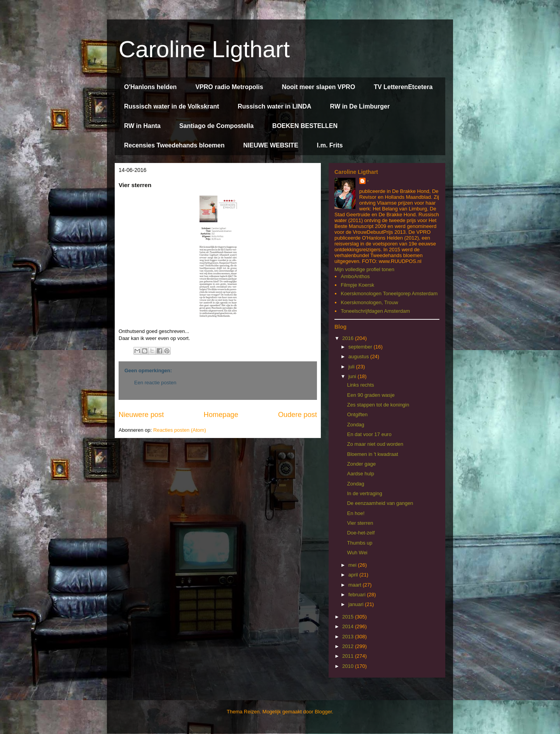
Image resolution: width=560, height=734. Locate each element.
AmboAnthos (355, 276)
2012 (349, 646)
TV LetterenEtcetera (403, 87)
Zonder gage (361, 464)
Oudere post (297, 415)
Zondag (355, 425)
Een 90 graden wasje (371, 395)
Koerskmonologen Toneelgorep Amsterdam (389, 293)
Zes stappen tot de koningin (378, 405)
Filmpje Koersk (357, 285)
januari (357, 604)
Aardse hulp (360, 474)
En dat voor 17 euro (369, 434)
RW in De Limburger (360, 106)
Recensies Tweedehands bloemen (174, 145)
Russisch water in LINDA (274, 106)
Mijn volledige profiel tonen (364, 269)
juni (353, 376)
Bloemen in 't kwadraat (372, 454)
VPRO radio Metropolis (229, 87)
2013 (349, 637)
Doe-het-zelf (361, 533)
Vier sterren (360, 523)
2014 (349, 626)
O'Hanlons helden (150, 87)
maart (356, 585)
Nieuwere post (141, 415)
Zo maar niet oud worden (375, 444)
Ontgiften (357, 414)
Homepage (221, 415)
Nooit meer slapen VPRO (319, 87)
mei (353, 565)
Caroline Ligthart (204, 49)
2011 (349, 656)
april (354, 575)
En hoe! (356, 513)
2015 (349, 617)
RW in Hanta (142, 126)
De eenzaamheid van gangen (380, 503)
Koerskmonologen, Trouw (369, 302)
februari (358, 595)
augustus (359, 356)
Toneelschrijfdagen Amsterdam (375, 311)
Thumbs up (360, 543)
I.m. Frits (330, 145)
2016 (349, 338)
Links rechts (360, 385)
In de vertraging (364, 493)
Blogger (323, 712)
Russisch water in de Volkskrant (171, 106)
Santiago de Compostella (216, 126)
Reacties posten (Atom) (180, 430)
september (361, 347)
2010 (349, 666)
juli (352, 367)
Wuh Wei (357, 553)
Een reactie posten (155, 383)
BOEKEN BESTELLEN (305, 126)
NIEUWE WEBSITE (270, 145)
